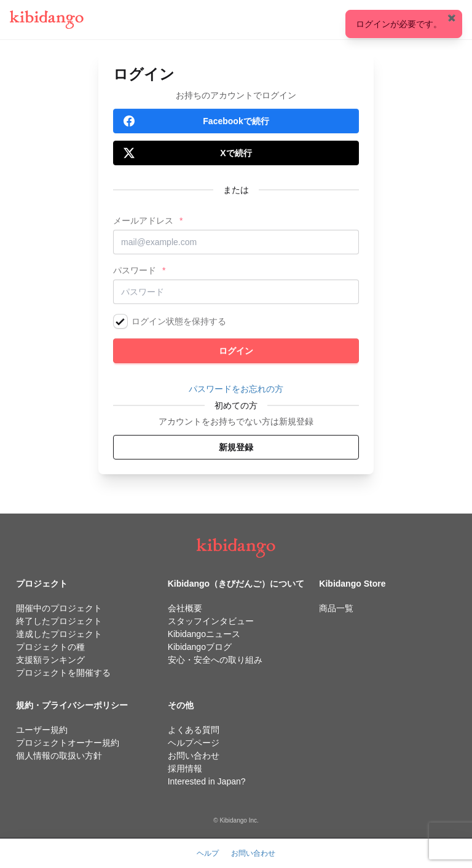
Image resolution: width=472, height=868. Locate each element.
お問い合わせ (194, 756)
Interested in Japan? (207, 781)
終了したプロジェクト (59, 621)
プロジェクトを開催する (63, 673)
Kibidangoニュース (204, 634)
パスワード (135, 270)
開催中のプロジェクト (59, 608)
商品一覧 (336, 608)
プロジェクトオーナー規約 (68, 743)
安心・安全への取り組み (215, 660)
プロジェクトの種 (50, 647)
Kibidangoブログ (200, 647)
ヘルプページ (194, 743)
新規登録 (236, 447)
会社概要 (185, 608)
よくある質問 (194, 730)
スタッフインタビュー (211, 621)
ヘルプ (208, 853)
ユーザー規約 (42, 730)
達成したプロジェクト (59, 634)
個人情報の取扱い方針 (59, 756)
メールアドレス (143, 221)
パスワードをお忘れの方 (236, 389)
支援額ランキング (50, 660)
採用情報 (185, 768)
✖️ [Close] (452, 18)
